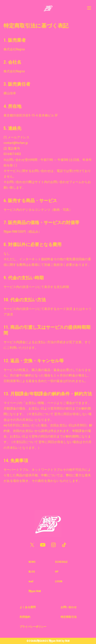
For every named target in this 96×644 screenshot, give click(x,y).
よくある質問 (28, 607)
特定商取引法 (69, 617)
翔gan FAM (35, 591)
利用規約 (25, 617)
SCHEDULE (61, 562)
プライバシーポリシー (33, 627)
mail (31, 581)
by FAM (65, 641)
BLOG (32, 572)
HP (57, 572)
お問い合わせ (69, 607)
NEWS (32, 562)
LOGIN (59, 581)
